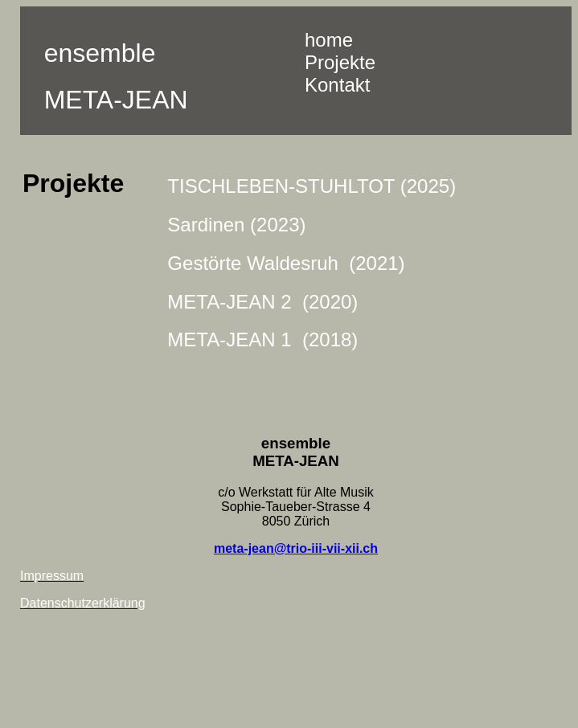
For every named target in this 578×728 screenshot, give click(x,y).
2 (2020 (314, 302)
